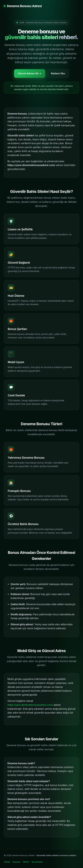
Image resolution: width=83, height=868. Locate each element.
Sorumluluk (37, 862)
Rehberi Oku (58, 73)
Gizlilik (7, 862)
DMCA (26, 862)
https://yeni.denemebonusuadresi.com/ (30, 705)
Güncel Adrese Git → (30, 73)
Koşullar (17, 862)
